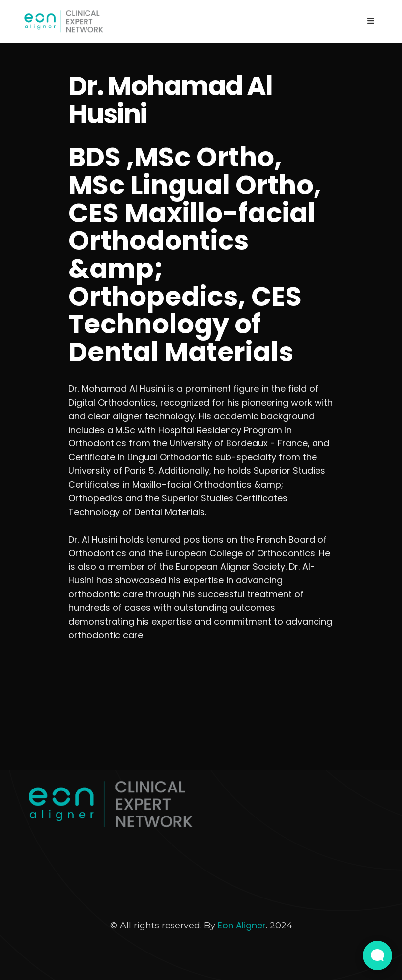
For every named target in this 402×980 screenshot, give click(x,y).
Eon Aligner (242, 925)
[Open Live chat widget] (377, 955)
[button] (371, 21)
